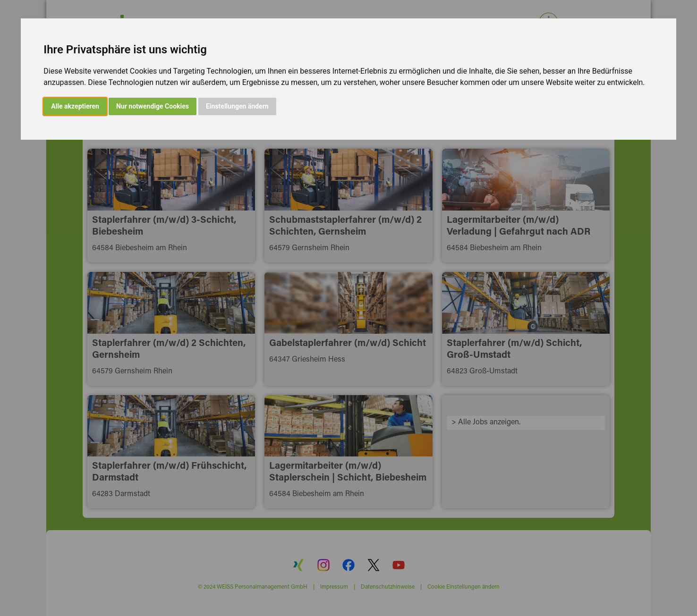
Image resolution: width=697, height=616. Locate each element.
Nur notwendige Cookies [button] (153, 106)
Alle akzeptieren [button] (75, 106)
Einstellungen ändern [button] (237, 106)
